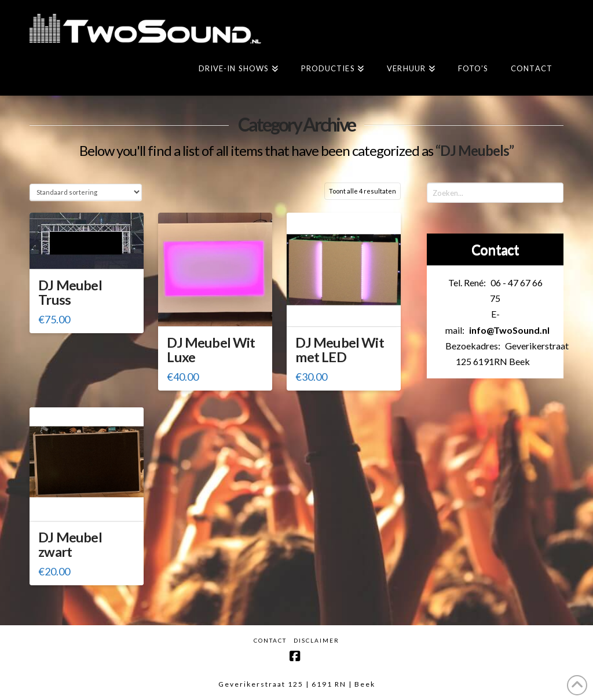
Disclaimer (316, 640)
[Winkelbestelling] (86, 192)
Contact (270, 640)
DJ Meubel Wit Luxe (211, 350)
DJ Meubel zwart (70, 544)
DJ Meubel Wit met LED (339, 350)
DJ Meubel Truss (70, 292)
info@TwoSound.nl (509, 330)
